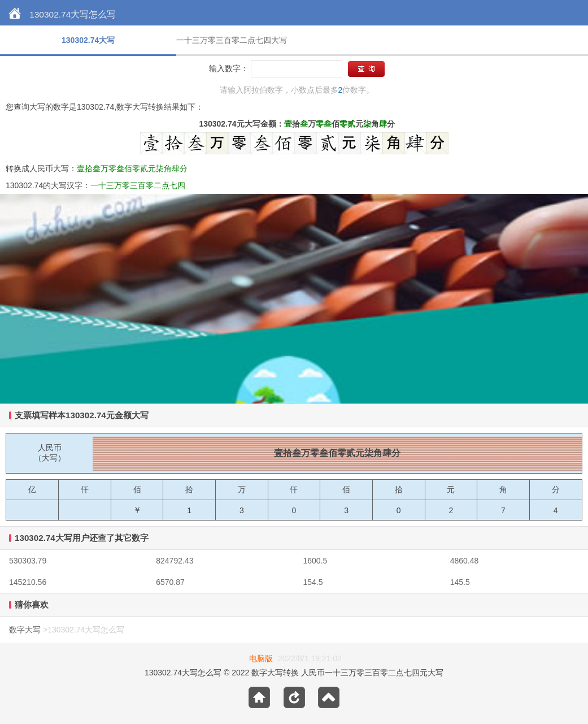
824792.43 (175, 561)
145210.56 (28, 582)
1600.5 (315, 561)
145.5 (460, 582)
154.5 (313, 582)
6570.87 (170, 582)
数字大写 (25, 630)
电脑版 (261, 658)
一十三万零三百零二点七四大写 (232, 40)
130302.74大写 (88, 40)
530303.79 (28, 561)
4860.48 (465, 561)
